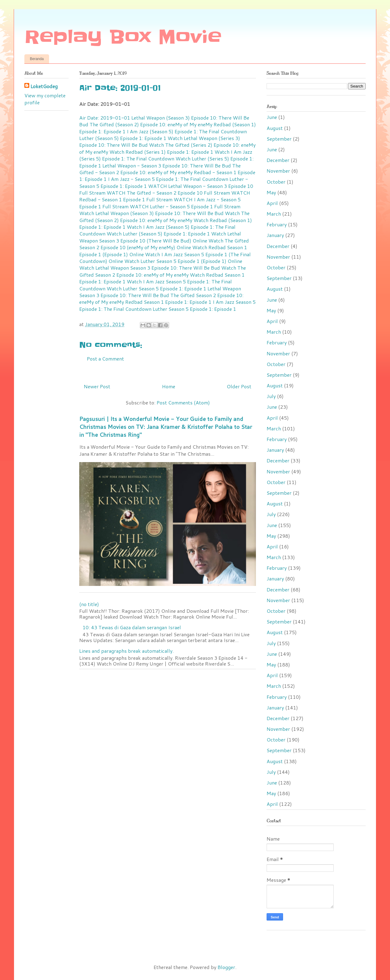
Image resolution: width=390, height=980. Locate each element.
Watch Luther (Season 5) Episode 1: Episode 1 (158, 233)
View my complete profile (45, 99)
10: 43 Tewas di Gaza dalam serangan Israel (132, 627)
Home (169, 386)
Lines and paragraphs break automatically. (126, 651)
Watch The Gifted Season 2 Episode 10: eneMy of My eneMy (163, 271)
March (274, 214)
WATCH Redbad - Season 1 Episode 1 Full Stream (165, 196)
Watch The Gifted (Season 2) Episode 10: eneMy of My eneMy (164, 216)
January (275, 235)
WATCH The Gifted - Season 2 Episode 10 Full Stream (168, 193)
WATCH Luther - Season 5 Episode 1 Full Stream (185, 206)
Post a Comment (105, 359)
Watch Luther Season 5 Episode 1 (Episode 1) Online (183, 261)
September (279, 139)
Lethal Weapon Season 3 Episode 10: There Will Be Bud (160, 292)
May (271, 192)
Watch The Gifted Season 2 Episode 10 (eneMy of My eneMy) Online (164, 244)
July (271, 396)
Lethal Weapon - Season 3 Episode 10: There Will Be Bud (167, 165)
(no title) (89, 604)
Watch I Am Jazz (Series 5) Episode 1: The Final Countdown (166, 155)
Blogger (226, 967)
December (278, 160)
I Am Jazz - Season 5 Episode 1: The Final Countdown (168, 179)
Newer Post (97, 386)
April (272, 203)
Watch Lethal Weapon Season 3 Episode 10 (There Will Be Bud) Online (160, 237)
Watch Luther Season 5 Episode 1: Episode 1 (156, 288)
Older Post (239, 386)
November (278, 171)
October (276, 182)
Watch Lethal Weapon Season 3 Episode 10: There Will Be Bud (150, 268)
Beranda (37, 59)
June (272, 117)
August (275, 128)
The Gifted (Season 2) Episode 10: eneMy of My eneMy (151, 124)
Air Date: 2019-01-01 (105, 118)
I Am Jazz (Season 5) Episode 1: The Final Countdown (187, 131)
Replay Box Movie (123, 37)
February (277, 224)
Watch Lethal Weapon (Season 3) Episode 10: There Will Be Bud (151, 213)
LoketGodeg (44, 86)
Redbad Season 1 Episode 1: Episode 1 (168, 302)
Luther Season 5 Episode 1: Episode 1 (194, 309)
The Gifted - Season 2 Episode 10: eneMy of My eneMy (160, 169)
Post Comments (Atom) (183, 402)
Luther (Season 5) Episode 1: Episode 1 (123, 138)
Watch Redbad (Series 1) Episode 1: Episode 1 (161, 152)
